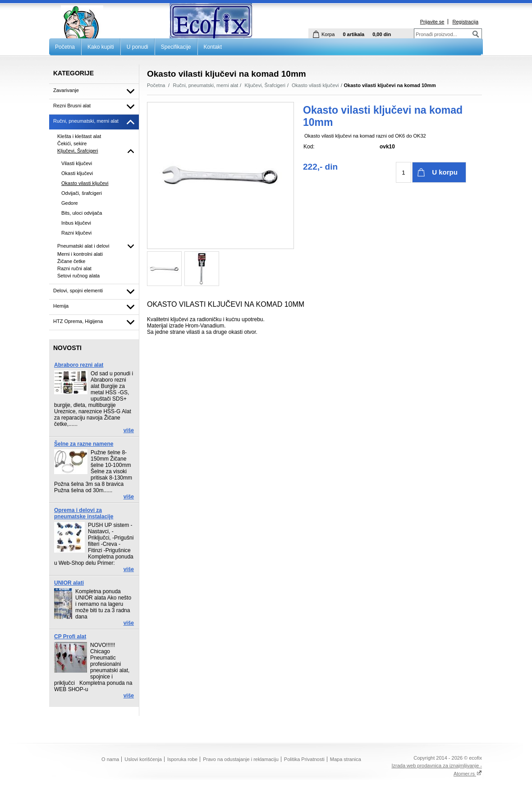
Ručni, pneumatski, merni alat (206, 85)
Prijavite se (432, 22)
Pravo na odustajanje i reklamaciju (241, 759)
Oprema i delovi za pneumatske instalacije (84, 513)
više (129, 430)
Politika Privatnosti (304, 759)
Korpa (328, 34)
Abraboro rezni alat (79, 365)
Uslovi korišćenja (143, 759)
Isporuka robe (182, 759)
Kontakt (213, 47)
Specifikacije (176, 47)
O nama (110, 759)
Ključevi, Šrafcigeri (265, 85)
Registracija (465, 22)
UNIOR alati (69, 583)
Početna (65, 47)
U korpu (445, 172)
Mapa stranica (346, 759)
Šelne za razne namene (84, 444)
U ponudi (138, 47)
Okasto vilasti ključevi (315, 85)
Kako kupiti (101, 47)
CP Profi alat (70, 637)
